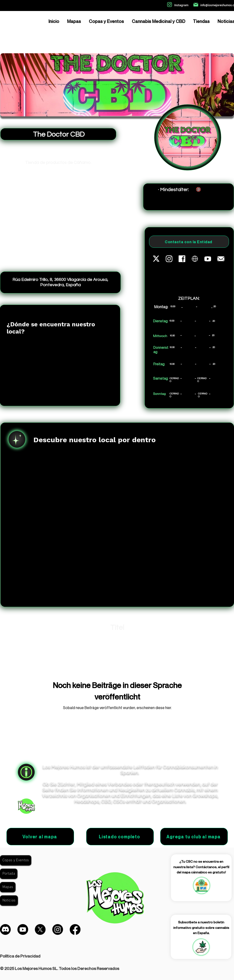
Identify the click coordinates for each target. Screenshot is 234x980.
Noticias (9, 900)
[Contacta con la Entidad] (189, 242)
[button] (201, 947)
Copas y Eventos (16, 860)
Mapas (8, 887)
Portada (9, 874)
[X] (40, 929)
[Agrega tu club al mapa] (194, 837)
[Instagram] (58, 929)
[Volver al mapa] (40, 837)
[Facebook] (75, 929)
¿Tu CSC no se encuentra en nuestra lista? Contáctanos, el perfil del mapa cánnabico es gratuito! (201, 867)
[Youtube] (23, 929)
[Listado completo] (120, 837)
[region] (201, 885)
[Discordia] (5, 929)
